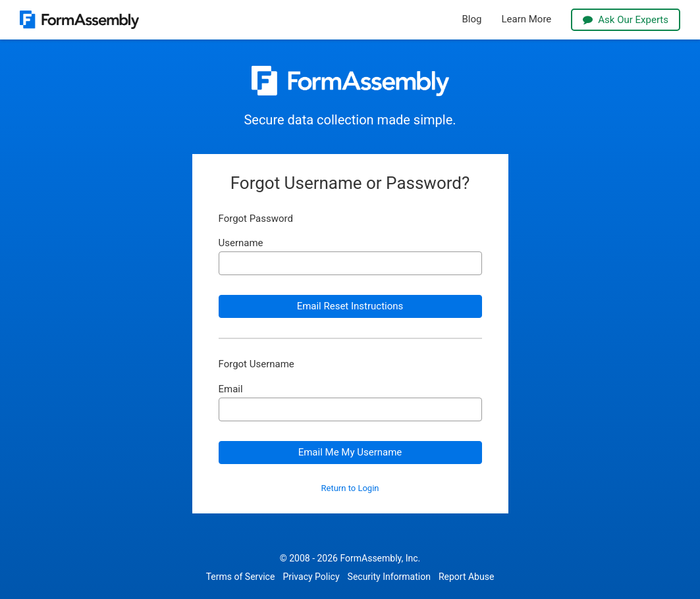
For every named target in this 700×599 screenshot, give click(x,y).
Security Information (389, 577)
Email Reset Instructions (350, 306)
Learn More (526, 19)
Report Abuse (466, 577)
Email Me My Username (350, 452)
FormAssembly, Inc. (380, 558)
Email (231, 389)
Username (241, 243)
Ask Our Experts (626, 20)
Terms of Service (241, 577)
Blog (472, 19)
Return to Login (350, 488)
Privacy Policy (311, 577)
